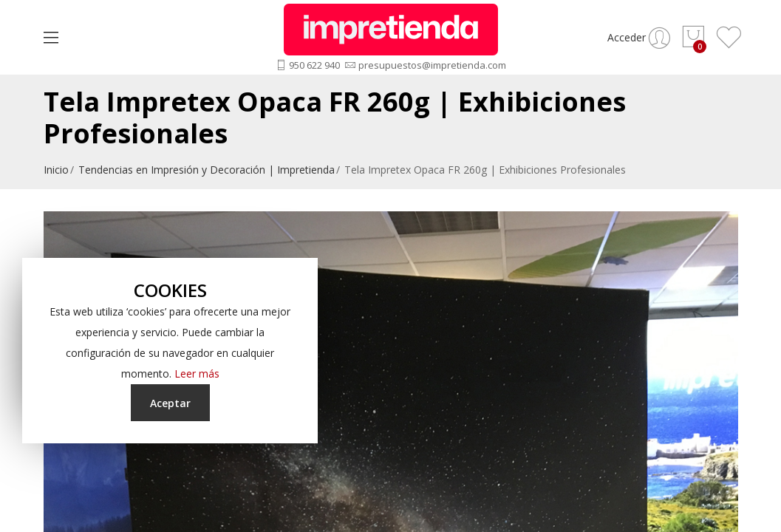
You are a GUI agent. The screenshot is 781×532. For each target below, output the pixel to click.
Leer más (197, 374)
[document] (170, 351)
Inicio (56, 170)
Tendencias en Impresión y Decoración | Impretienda (207, 170)
